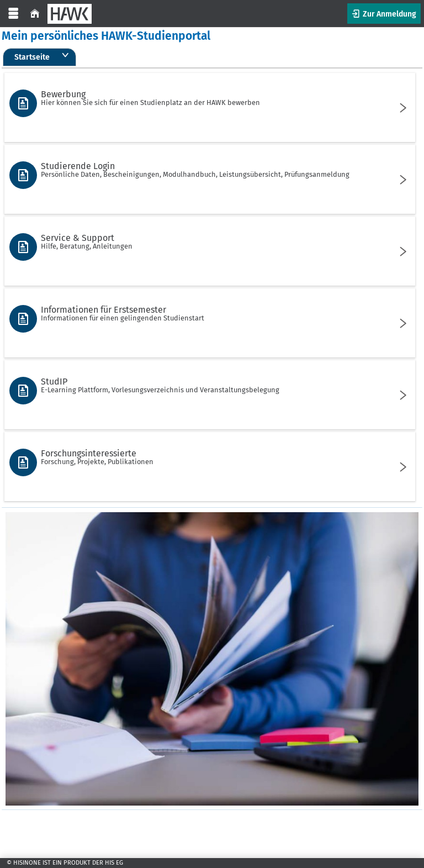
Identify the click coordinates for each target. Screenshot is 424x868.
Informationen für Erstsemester (208, 313)
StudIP (208, 385)
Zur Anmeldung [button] (389, 14)
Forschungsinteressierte (208, 457)
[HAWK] (70, 14)
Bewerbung (208, 98)
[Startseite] (35, 14)
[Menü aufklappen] (13, 14)
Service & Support (208, 241)
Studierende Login (208, 170)
